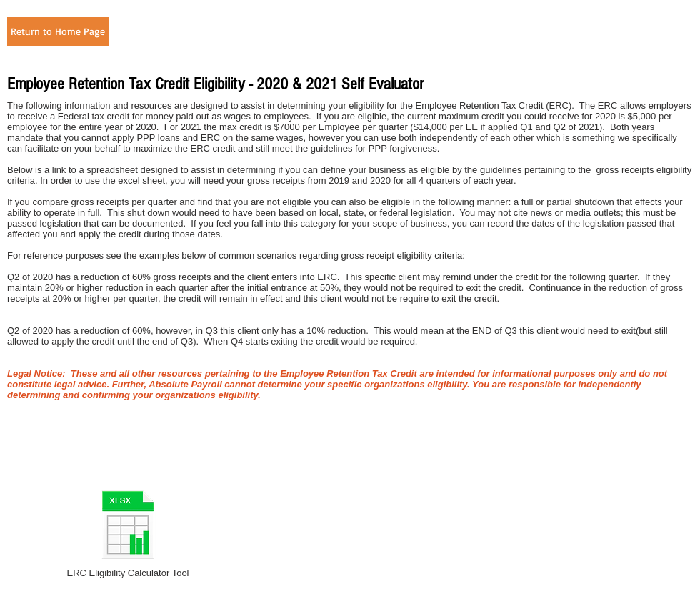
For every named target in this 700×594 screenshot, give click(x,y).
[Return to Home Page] (58, 31)
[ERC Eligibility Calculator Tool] (128, 533)
